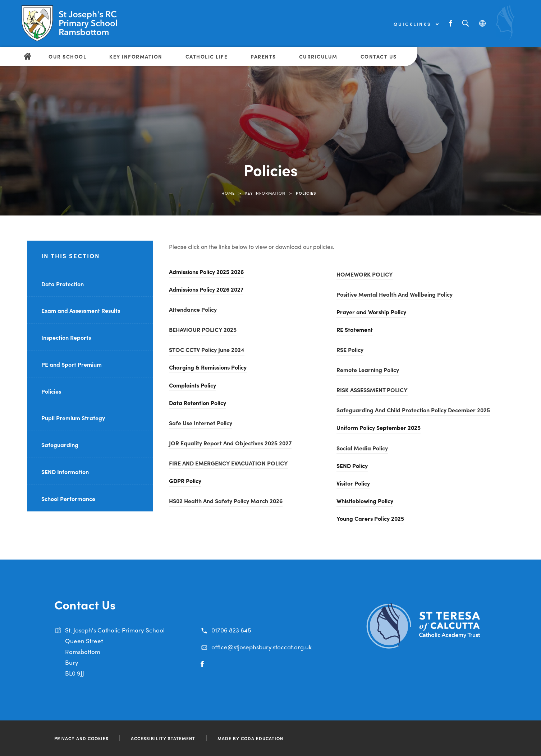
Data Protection (63, 284)
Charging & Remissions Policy (208, 367)
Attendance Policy (193, 309)
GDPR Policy (185, 481)
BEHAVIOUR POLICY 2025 (203, 329)
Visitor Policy (353, 483)
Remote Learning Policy (368, 370)
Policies (51, 391)
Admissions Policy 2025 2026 (206, 272)
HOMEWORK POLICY (365, 274)
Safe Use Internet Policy (201, 423)
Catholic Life (207, 56)
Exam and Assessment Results (81, 310)
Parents (263, 56)
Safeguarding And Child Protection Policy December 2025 (413, 410)
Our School (67, 56)
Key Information (136, 56)
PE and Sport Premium (72, 364)
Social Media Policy (362, 448)
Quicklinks (416, 24)
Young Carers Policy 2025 (370, 518)
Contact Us (379, 56)
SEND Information (65, 472)
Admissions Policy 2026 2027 (206, 289)
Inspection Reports (66, 337)
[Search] (465, 24)
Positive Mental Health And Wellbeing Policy (395, 294)
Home (228, 193)
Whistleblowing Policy (365, 501)
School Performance (68, 498)
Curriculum (318, 56)
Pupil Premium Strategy (73, 418)
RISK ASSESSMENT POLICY (372, 390)
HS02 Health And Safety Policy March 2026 (226, 501)
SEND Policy (352, 465)
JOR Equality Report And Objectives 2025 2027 (230, 443)
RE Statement (355, 329)
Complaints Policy (192, 385)
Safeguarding (60, 445)
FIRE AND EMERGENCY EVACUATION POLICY (228, 463)
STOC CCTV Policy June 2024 (207, 349)
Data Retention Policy (198, 403)
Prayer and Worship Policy (371, 312)
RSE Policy (350, 349)
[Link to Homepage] (77, 23)
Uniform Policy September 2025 (379, 427)
